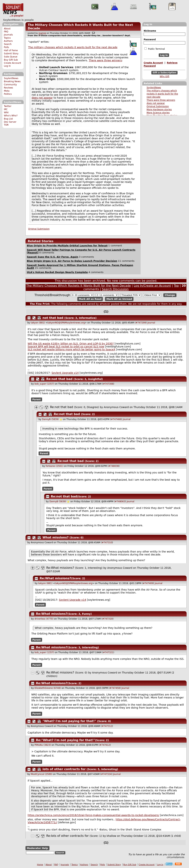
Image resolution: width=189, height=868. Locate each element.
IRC (6, 109)
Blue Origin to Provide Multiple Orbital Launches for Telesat (67, 246)
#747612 (105, 745)
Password (150, 40)
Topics (7, 38)
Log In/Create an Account (152, 286)
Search (8, 44)
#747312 (107, 726)
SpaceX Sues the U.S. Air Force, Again (52, 257)
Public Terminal (154, 49)
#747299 (141, 323)
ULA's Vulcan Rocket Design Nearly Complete (57, 272)
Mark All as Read (90, 299)
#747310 (107, 543)
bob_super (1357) (44, 384)
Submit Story (11, 54)
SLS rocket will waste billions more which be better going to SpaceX (71, 349)
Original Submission (158, 106)
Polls (6, 47)
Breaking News (12, 81)
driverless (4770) (44, 619)
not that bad (53, 318)
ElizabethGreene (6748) (48, 688)
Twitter (8, 106)
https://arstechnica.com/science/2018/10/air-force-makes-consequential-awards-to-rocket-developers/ (93, 815)
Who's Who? (11, 116)
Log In (7, 66)
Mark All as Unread (119, 299)
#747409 (148, 583)
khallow (111, 836)
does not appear (156, 103)
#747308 (108, 384)
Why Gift (164, 76)
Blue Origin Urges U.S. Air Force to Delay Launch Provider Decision (72, 261)
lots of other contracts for (65, 769)
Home (40, 865)
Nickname (150, 31)
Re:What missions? (60, 568)
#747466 (116, 419)
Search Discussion (115, 289)
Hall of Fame (11, 50)
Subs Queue (11, 57)
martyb (42, 33)
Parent (37, 399)
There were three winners (161, 100)
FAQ (6, 32)
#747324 (106, 774)
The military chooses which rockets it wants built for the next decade (162, 94)
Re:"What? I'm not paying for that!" (66, 740)
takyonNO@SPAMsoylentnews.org (66, 323)
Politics (8, 94)
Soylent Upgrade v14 (65, 373)
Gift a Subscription (164, 73)
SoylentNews (13, 10)
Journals (8, 35)
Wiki (6, 112)
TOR (6, 125)
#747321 (108, 652)
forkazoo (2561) (54, 466)
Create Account (12, 63)
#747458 (115, 688)
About (7, 29)
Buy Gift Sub (11, 60)
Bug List (8, 119)
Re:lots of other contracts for (68, 836)
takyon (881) (38, 323)
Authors (8, 41)
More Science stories (158, 113)
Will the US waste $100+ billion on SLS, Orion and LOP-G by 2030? (71, 344)
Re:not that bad (59, 379)
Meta (7, 91)
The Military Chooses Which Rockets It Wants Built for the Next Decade (79, 286)
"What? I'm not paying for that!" (69, 721)
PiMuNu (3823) (43, 745)
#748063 (120, 502)
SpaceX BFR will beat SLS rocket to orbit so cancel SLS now (66, 347)
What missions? (56, 537)
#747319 (107, 619)
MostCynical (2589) (42, 774)
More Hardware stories (159, 110)
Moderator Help (37, 848)
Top (176, 286)
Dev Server (10, 122)
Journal (151, 323)
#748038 (114, 466)
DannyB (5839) (50, 419)
